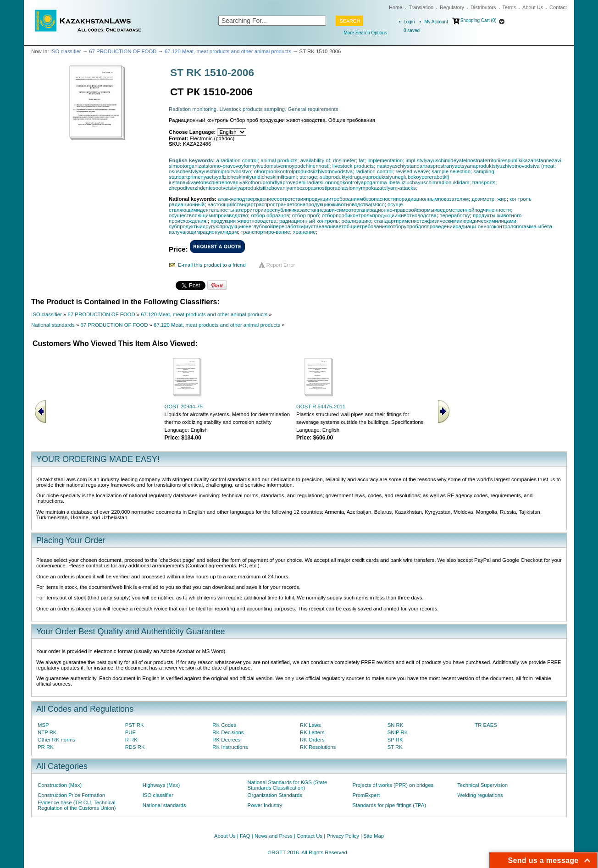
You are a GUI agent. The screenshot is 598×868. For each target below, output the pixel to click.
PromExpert (366, 795)
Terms (509, 7)
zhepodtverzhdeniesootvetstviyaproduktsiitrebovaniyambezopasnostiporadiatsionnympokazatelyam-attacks (292, 188)
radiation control (374, 171)
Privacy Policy (343, 836)
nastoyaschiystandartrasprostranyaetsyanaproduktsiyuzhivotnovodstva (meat (465, 166)
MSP (43, 725)
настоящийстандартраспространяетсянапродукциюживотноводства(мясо (296, 204)
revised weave (412, 171)
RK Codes (224, 725)
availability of (315, 160)
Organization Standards (275, 795)
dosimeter (344, 160)
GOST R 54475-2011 (321, 407)
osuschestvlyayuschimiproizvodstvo (210, 171)
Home (396, 7)
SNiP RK (398, 732)
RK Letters (312, 732)
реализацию (357, 221)
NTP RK (47, 732)
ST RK (395, 747)
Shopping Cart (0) (479, 20)
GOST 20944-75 (184, 407)
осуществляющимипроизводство (208, 215)
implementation (385, 160)
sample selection (451, 171)
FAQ (245, 836)
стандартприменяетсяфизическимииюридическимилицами (445, 221)
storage (308, 177)
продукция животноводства (243, 221)
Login (409, 22)
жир (502, 199)
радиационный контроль (309, 221)
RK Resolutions (318, 747)
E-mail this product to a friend (212, 265)
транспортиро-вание (265, 232)
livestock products (353, 166)
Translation (421, 7)
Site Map (374, 836)
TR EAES (486, 725)
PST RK (135, 725)
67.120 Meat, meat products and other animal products (228, 51)
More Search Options (366, 33)
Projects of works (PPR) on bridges (393, 785)
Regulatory (452, 7)
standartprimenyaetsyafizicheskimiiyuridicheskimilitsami (233, 177)
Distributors (483, 7)
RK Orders (312, 740)
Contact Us (310, 836)
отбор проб (306, 215)
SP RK (395, 740)
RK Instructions (230, 747)
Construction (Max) (60, 785)
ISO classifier (66, 51)
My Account (436, 22)
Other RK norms (56, 740)
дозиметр (483, 199)
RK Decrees (226, 740)
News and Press (274, 836)
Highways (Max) (161, 785)
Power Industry (265, 805)
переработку (454, 215)
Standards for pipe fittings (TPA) (389, 805)
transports (484, 182)
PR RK (46, 747)
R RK (131, 740)
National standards (53, 325)
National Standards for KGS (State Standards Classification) (288, 785)
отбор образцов (270, 215)
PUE (130, 732)
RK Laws (310, 725)
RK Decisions (228, 732)
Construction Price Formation (71, 795)
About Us (533, 7)
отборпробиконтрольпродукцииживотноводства (379, 215)
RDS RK (135, 747)
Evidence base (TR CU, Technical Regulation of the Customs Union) (77, 805)
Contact (558, 7)
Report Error (281, 265)
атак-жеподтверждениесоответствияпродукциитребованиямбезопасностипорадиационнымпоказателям (343, 199)
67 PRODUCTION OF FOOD (123, 51)
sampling (484, 171)
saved (412, 30)
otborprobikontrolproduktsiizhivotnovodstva (303, 171)
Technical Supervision (482, 785)
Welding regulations (480, 795)
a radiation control (237, 160)
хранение (305, 232)
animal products (279, 160)
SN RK (396, 725)
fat (362, 160)
